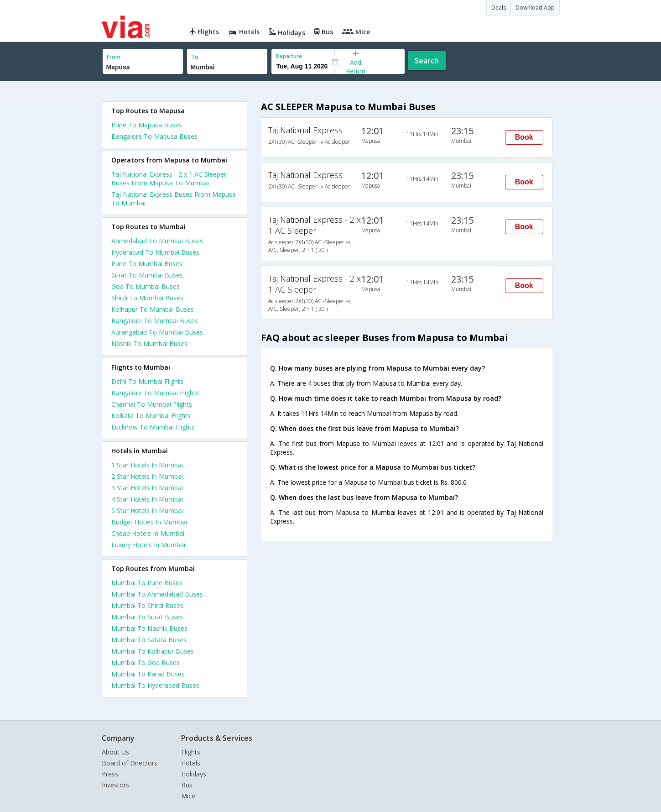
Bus (187, 785)
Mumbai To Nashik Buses (149, 628)
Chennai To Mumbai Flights (152, 404)
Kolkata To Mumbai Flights (151, 416)
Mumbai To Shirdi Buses (147, 605)
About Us (115, 752)
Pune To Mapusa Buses (147, 125)
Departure (289, 56)
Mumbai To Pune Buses (147, 583)
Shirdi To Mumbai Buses (147, 298)
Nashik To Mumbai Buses (149, 343)
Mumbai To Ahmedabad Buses (157, 594)
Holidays (194, 774)
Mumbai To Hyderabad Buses (155, 685)
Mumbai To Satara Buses (149, 640)
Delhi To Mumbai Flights (147, 381)
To (195, 57)
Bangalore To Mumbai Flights (155, 393)
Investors (115, 785)
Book (524, 137)
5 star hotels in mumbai (147, 511)
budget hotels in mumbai (149, 522)
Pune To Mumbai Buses (147, 264)
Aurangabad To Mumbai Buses (157, 332)
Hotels (191, 763)
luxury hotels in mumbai (148, 545)
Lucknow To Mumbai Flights (153, 427)
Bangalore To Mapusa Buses (154, 136)
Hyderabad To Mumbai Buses (155, 252)
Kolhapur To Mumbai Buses (153, 309)
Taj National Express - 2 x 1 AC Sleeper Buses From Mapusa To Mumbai (169, 178)
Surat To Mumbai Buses (147, 275)
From (114, 57)
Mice (188, 796)
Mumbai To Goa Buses (146, 663)
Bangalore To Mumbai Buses (155, 321)
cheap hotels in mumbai (148, 533)
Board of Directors (130, 763)
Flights (191, 752)
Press (110, 774)
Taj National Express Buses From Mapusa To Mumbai (174, 199)
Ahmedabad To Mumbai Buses (157, 241)
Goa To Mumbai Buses (146, 286)
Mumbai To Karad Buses (148, 674)
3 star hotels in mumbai (147, 488)
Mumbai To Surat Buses (147, 617)
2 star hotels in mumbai (147, 476)
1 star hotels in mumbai (147, 465)
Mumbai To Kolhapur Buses (153, 651)
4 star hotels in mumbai (147, 499)
